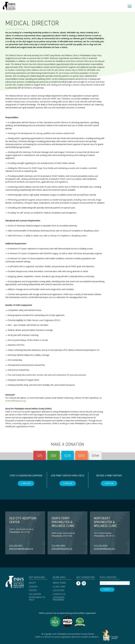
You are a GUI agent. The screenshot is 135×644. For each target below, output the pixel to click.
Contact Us (59, 594)
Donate (33, 587)
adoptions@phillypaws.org (21, 549)
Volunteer (35, 594)
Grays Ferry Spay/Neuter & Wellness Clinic (63, 522)
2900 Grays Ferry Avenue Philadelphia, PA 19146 (63, 534)
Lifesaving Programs (59, 599)
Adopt (32, 583)
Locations (58, 590)
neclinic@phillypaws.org (104, 549)
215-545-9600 (101, 545)
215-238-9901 (16, 545)
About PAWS (59, 583)
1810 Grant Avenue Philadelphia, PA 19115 (104, 534)
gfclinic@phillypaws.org (62, 549)
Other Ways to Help (37, 599)
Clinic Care (59, 587)
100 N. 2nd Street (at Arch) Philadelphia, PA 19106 (21, 531)
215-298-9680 (58, 545)
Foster (33, 590)
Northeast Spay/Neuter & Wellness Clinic (105, 522)
